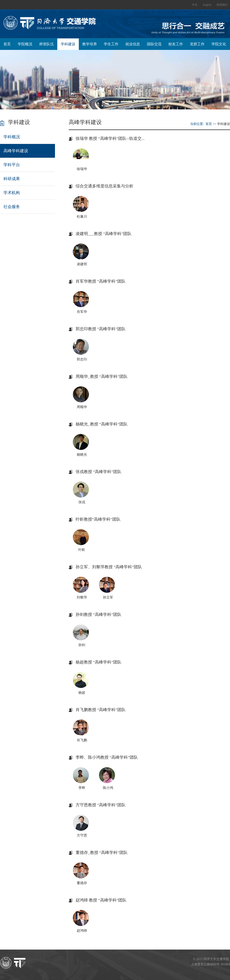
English (207, 5)
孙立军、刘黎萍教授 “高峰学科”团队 (109, 567)
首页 (7, 44)
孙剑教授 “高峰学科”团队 (99, 615)
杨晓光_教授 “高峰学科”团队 (102, 424)
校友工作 (176, 44)
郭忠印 (82, 359)
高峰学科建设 (16, 151)
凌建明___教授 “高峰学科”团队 (104, 234)
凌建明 (82, 264)
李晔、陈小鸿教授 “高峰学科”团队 (107, 757)
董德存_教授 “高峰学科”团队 (102, 853)
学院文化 (219, 44)
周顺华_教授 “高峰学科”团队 (102, 376)
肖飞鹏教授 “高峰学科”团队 (101, 710)
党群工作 (197, 44)
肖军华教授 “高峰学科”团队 (101, 281)
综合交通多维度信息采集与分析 (104, 186)
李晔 (82, 788)
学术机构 (12, 193)
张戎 (82, 502)
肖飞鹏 (82, 740)
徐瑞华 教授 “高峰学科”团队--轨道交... (110, 138)
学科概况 (12, 137)
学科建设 (68, 44)
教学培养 (90, 44)
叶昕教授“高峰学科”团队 (98, 519)
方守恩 (82, 835)
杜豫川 (82, 217)
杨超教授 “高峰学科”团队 (99, 662)
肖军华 (82, 312)
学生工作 (111, 44)
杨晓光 (82, 455)
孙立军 (108, 597)
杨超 (82, 693)
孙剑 (82, 645)
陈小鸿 (108, 788)
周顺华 (82, 407)
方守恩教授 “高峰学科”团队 (101, 805)
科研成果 (12, 179)
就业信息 (133, 44)
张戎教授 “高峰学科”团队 (99, 472)
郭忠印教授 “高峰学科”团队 (101, 329)
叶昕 (82, 550)
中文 (195, 5)
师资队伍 (47, 44)
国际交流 (154, 44)
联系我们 (222, 5)
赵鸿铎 (82, 931)
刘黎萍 (82, 597)
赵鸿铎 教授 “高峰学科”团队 (101, 900)
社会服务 (12, 207)
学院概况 (25, 44)
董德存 (82, 883)
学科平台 (12, 165)
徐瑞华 (82, 169)
